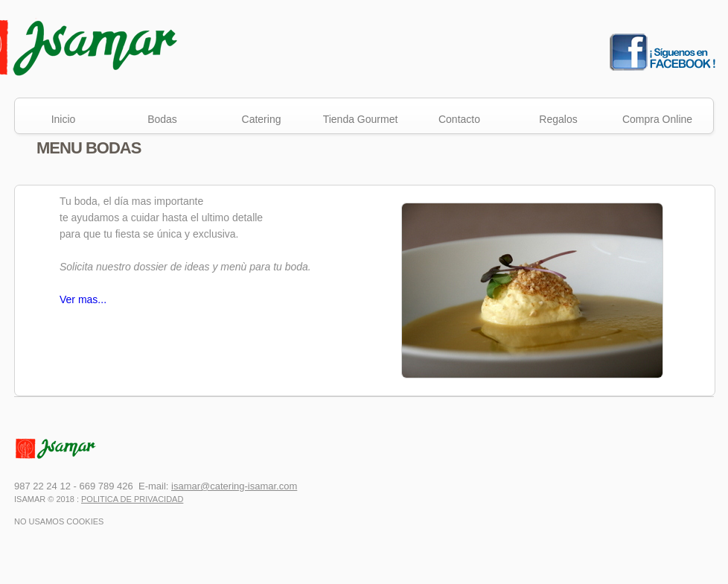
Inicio (64, 119)
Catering (262, 119)
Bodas (162, 119)
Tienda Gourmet (361, 119)
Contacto (459, 119)
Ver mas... (83, 299)
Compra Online (657, 119)
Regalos (558, 119)
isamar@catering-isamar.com (234, 486)
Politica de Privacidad (132, 499)
